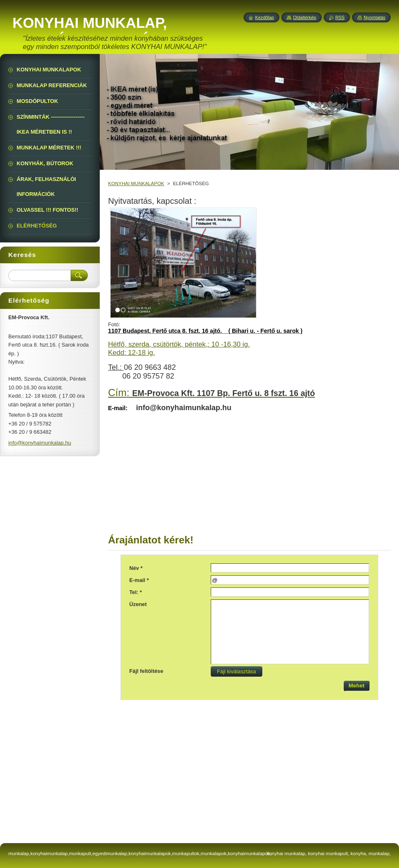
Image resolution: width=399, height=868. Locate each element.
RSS (340, 17)
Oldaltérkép (305, 17)
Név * (136, 568)
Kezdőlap (265, 17)
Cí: (212, 392)
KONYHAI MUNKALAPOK (136, 183)
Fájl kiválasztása (234, 671)
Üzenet (138, 604)
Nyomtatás (374, 17)
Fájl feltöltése (146, 671)
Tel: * (135, 592)
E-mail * (139, 580)
